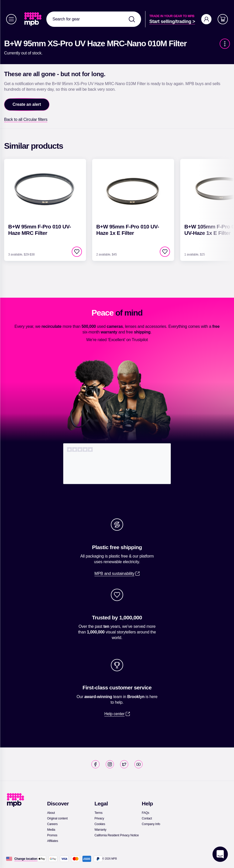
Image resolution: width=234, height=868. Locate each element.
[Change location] (26, 859)
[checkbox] (77, 252)
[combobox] (94, 19)
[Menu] (11, 19)
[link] (33, 19)
